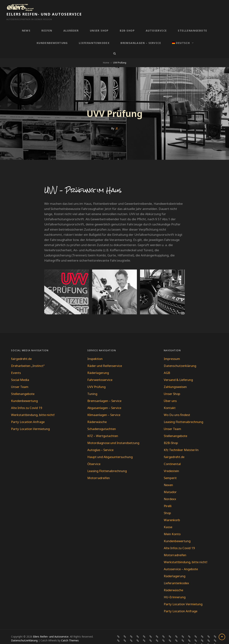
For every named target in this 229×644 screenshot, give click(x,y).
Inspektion (95, 351)
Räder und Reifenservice (105, 358)
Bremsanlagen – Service (141, 35)
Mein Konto (172, 526)
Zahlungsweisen (175, 379)
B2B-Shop (127, 23)
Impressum (172, 351)
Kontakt (170, 400)
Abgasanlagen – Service (105, 400)
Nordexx (170, 491)
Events (16, 365)
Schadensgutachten (102, 421)
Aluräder (71, 23)
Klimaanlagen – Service (104, 407)
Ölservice (94, 456)
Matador (170, 484)
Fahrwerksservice (100, 372)
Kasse (168, 519)
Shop (167, 505)
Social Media (20, 372)
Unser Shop (99, 23)
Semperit (171, 470)
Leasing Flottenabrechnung (107, 463)
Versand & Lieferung (179, 372)
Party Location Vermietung (31, 421)
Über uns (170, 393)
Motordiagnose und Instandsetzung (113, 435)
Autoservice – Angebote (181, 561)
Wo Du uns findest (177, 407)
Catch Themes (70, 632)
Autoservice (156, 23)
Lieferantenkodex (94, 35)
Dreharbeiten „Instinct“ (28, 358)
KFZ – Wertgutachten (103, 428)
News (26, 23)
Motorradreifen (99, 470)
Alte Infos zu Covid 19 (27, 400)
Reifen (47, 23)
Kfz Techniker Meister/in (182, 442)
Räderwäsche (97, 414)
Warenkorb (172, 512)
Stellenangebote (192, 23)
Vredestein (172, 463)
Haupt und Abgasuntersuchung (110, 449)
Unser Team (20, 379)
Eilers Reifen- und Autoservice (74, 6)
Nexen (169, 477)
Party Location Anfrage (28, 414)
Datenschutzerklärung (180, 358)
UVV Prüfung (97, 379)
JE (117, 120)
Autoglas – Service (101, 442)
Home (106, 55)
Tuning (92, 386)
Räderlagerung (98, 365)
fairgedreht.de (22, 351)
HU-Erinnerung (175, 589)
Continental (172, 456)
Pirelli (168, 498)
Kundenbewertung (52, 35)
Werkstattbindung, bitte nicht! (33, 407)
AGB (167, 365)
